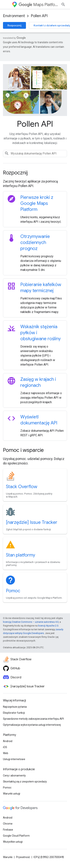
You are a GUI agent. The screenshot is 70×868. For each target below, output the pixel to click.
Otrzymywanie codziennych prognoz (35, 242)
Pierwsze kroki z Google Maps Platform (37, 203)
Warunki (8, 857)
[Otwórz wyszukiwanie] (63, 5)
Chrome (8, 824)
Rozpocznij (14, 25)
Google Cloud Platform (16, 836)
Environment (14, 16)
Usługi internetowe (14, 759)
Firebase (8, 830)
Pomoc (13, 591)
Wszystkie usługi (13, 842)
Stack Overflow (22, 487)
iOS (5, 747)
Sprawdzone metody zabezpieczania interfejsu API (33, 719)
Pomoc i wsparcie (23, 450)
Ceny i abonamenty (14, 776)
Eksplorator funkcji (14, 713)
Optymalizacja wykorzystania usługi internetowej (32, 725)
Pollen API (39, 16)
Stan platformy (21, 555)
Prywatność (23, 857)
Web (6, 753)
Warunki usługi (12, 794)
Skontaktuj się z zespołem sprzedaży (25, 782)
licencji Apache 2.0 (48, 626)
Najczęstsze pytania (15, 707)
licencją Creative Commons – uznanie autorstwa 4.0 (31, 622)
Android (8, 741)
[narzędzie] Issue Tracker (32, 522)
